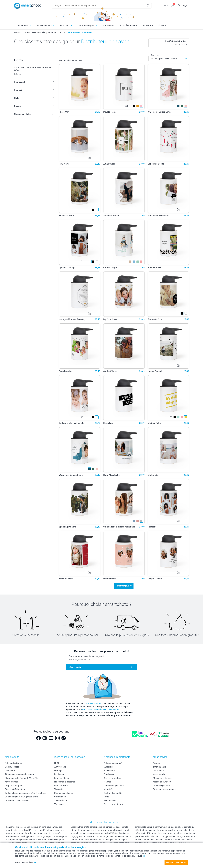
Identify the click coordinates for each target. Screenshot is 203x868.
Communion (60, 797)
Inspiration (148, 25)
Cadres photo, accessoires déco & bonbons (25, 793)
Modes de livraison (162, 782)
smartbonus (159, 771)
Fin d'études (60, 774)
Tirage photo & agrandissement (20, 774)
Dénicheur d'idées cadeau (17, 801)
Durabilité (108, 767)
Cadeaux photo (12, 767)
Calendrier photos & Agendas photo (22, 797)
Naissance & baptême (65, 782)
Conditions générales (114, 786)
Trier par (155, 55)
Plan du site (109, 771)
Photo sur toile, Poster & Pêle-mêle (21, 778)
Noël (57, 763)
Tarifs (106, 797)
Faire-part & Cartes (14, 763)
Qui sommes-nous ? (113, 763)
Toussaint (59, 789)
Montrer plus (123, 586)
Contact (162, 25)
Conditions (109, 774)
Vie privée (108, 789)
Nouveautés (108, 25)
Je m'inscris (75, 667)
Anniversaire (60, 767)
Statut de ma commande (165, 789)
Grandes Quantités (162, 786)
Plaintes (107, 782)
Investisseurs (110, 801)
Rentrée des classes (64, 793)
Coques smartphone (15, 786)
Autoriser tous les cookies (176, 862)
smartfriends (159, 774)
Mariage (58, 771)
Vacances (59, 804)
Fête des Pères (61, 786)
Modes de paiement (162, 778)
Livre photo (10, 771)
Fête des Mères (62, 778)
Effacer (18, 74)
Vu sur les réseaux (128, 25)
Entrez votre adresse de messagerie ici (87, 656)
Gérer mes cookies (26, 862)
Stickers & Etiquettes (15, 789)
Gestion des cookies (113, 793)
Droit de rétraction (112, 778)
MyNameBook (12, 782)
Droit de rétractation (113, 804)
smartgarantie (160, 767)
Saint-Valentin (61, 801)
